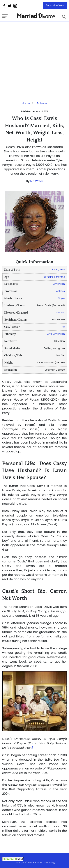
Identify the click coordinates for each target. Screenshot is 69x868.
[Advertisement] (34, 56)
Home (26, 103)
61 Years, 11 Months (54, 277)
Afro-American (56, 334)
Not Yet (61, 313)
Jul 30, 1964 (58, 270)
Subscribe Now (55, 5)
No (63, 327)
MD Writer (37, 181)
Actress (42, 103)
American (59, 284)
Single (61, 298)
